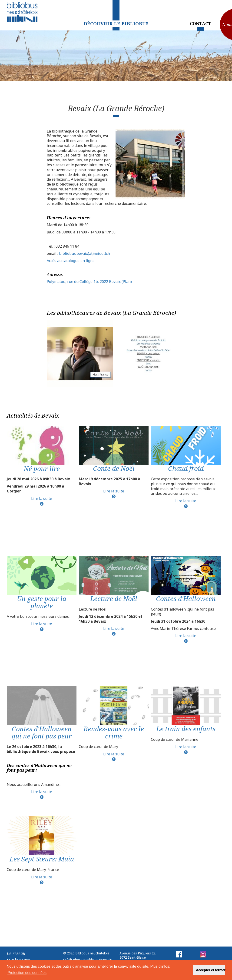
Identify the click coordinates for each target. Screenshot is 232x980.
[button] (186, 970)
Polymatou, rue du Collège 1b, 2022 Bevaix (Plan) (89, 282)
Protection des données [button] (27, 973)
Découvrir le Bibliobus (116, 24)
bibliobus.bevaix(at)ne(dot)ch (85, 253)
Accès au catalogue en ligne (71, 261)
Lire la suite (42, 498)
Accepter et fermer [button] (211, 970)
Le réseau (16, 953)
